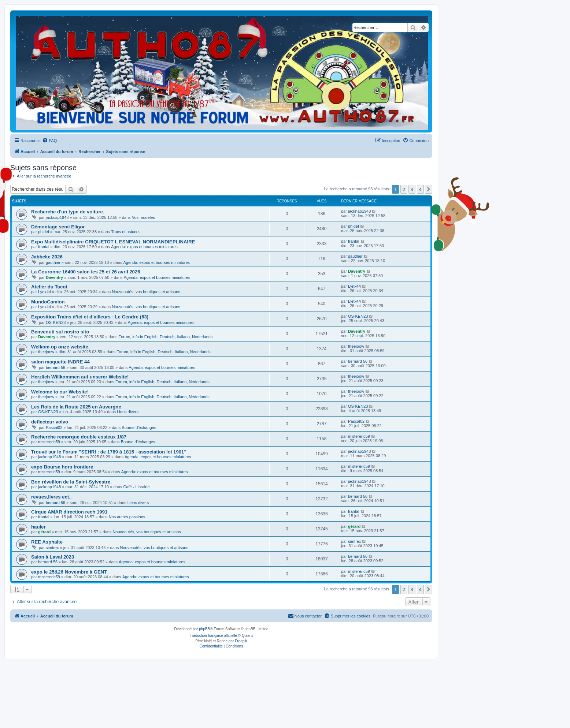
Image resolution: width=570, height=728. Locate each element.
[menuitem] (49, 141)
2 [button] (404, 189)
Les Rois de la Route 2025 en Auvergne (76, 407)
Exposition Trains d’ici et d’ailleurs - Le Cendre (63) (90, 317)
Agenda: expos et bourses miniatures (144, 247)
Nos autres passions (127, 517)
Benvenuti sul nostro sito (60, 332)
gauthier (53, 262)
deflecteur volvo (50, 422)
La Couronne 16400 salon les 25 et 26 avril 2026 (86, 272)
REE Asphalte (47, 542)
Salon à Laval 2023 (53, 557)
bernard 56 (55, 367)
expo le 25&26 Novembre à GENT (69, 572)
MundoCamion (48, 302)
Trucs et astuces (126, 232)
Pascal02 (54, 428)
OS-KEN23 (56, 322)
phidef (44, 232)
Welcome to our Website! (60, 392)
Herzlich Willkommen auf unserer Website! (80, 377)
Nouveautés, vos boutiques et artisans (146, 292)
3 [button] (412, 189)
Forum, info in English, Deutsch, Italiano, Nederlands (166, 337)
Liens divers (128, 412)
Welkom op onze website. (60, 347)
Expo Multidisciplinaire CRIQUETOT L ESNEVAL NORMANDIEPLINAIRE (113, 242)
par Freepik (238, 641)
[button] (429, 189)
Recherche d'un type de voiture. (68, 212)
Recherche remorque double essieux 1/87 (79, 437)
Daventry (54, 277)
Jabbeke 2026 (47, 257)
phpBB (204, 629)
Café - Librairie (136, 487)
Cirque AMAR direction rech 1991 (69, 512)
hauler (38, 527)
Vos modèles (143, 217)
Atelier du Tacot (49, 287)
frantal (44, 247)
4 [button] (420, 189)
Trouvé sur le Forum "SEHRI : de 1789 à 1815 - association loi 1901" (109, 452)
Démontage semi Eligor (58, 227)
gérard (44, 532)
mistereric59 (49, 442)
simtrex (52, 548)
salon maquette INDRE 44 (60, 362)
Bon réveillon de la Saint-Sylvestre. (71, 482)
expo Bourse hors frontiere (62, 467)
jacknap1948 (57, 217)
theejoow (46, 352)
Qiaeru (247, 636)
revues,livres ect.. (51, 497)
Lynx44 (45, 292)
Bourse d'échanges (139, 428)
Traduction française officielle (213, 636)
